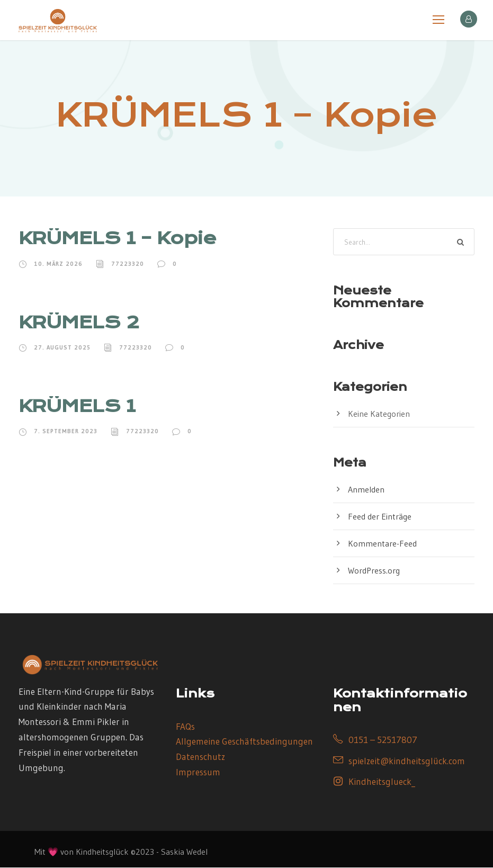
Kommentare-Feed (382, 544)
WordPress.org (374, 571)
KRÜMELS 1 (77, 406)
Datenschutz (200, 757)
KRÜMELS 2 (79, 322)
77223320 (128, 264)
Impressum (198, 772)
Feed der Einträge (380, 517)
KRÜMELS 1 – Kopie (118, 239)
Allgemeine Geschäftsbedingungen (244, 742)
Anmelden (366, 490)
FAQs (185, 726)
